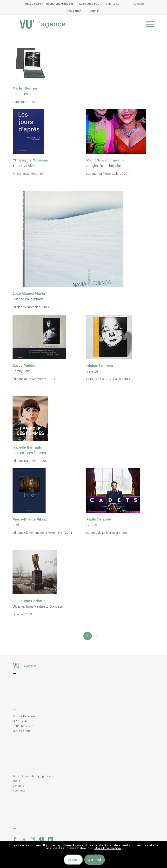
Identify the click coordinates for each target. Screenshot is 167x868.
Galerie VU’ (113, 3)
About (16, 781)
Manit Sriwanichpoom (105, 160)
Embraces (20, 94)
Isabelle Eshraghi (27, 447)
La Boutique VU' (23, 726)
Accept (73, 860)
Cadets (92, 525)
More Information (108, 848)
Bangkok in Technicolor (104, 166)
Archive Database (24, 716)
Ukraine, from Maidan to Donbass (38, 606)
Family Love (22, 371)
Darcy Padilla (24, 365)
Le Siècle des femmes (29, 453)
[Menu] (148, 24)
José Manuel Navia (29, 293)
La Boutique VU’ (90, 3)
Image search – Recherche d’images (49, 3)
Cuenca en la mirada (28, 299)
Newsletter (74, 11)
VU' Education (21, 721)
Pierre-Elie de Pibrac (30, 519)
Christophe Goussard (31, 160)
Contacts (139, 3)
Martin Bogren (25, 88)
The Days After (24, 166)
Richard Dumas (100, 366)
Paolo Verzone (99, 519)
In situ (17, 525)
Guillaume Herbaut (29, 601)
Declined (95, 860)
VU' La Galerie (22, 731)
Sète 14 (92, 371)
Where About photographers (31, 776)
